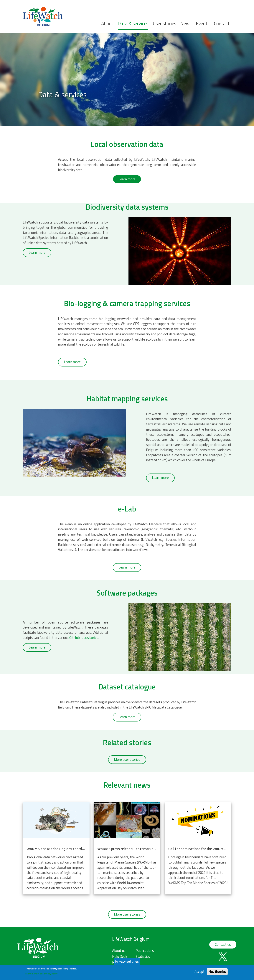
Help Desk (120, 956)
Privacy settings (127, 961)
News (186, 24)
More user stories (127, 759)
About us (119, 951)
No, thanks (217, 972)
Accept (199, 972)
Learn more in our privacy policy (41, 974)
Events (203, 24)
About (107, 24)
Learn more (127, 179)
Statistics (143, 956)
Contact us (223, 944)
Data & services (133, 24)
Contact (222, 24)
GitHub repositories (84, 638)
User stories (164, 24)
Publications (145, 951)
